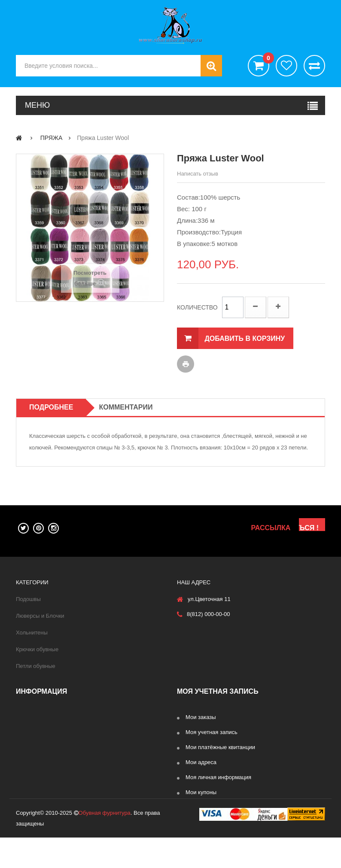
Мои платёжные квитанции (220, 747)
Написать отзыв (198, 174)
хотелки (286, 66)
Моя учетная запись (212, 732)
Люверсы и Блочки (40, 616)
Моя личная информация (218, 777)
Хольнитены (32, 633)
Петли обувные (36, 666)
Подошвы (28, 599)
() (266, 59)
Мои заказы (201, 717)
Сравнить (314, 66)
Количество (197, 307)
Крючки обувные (37, 649)
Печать (186, 364)
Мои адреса (201, 762)
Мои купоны (201, 792)
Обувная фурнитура (105, 843)
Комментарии (126, 407)
